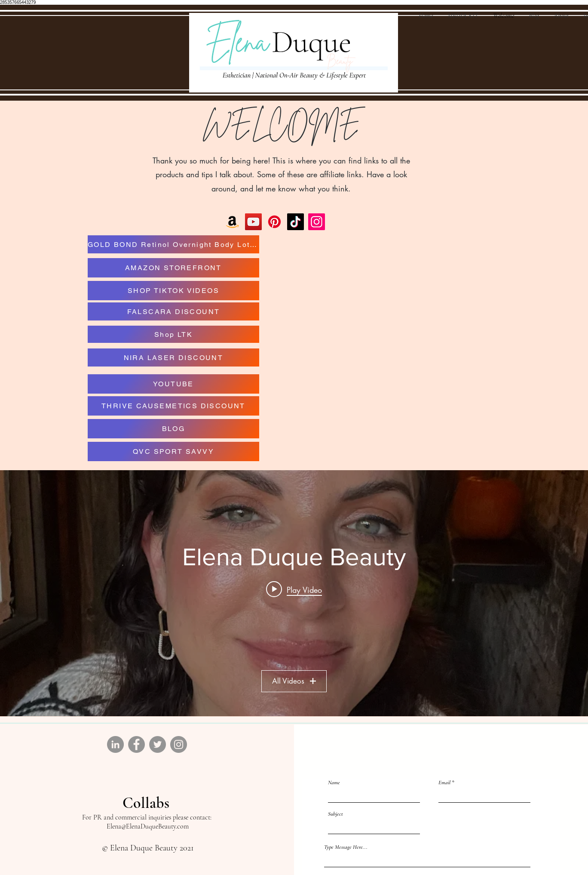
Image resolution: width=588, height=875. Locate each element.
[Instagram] (317, 222)
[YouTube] (253, 222)
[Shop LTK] (173, 334)
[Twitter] (158, 744)
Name (334, 783)
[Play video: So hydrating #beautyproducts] (294, 589)
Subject (335, 814)
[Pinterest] (274, 222)
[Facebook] (136, 744)
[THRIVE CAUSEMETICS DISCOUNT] (173, 406)
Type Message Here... (346, 847)
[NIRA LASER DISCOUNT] (173, 357)
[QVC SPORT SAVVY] (173, 451)
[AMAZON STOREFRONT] (173, 268)
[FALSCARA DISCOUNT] (173, 311)
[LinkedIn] (115, 744)
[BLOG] (173, 429)
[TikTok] (296, 222)
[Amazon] (232, 222)
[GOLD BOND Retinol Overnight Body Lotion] (173, 244)
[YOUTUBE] (173, 384)
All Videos (294, 681)
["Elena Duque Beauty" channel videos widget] (294, 593)
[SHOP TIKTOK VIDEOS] (173, 291)
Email (444, 783)
